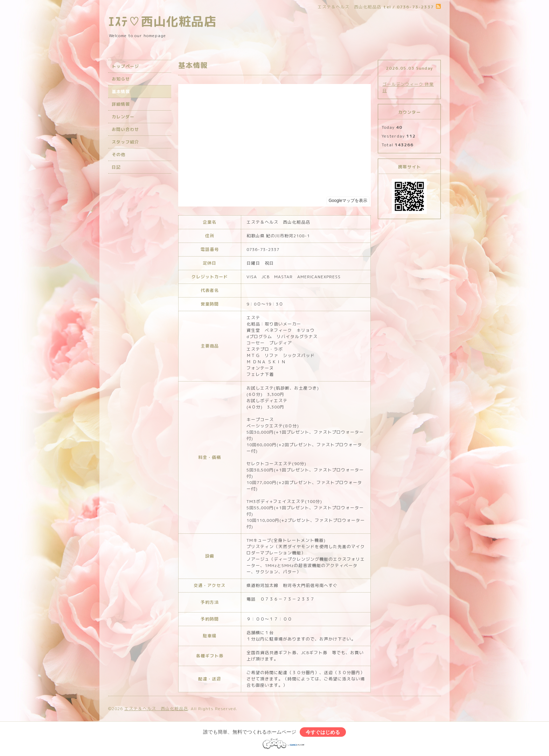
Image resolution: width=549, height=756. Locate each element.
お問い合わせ (125, 129)
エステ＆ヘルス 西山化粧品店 (156, 709)
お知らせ (121, 79)
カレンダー (123, 117)
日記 (116, 167)
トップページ (125, 66)
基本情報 (121, 92)
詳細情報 (121, 104)
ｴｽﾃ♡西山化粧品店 (162, 21)
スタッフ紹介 (125, 142)
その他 (119, 155)
